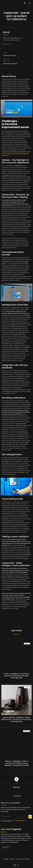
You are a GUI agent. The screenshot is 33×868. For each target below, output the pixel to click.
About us (12, 859)
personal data (19, 820)
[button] (26, 3)
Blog (22, 859)
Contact (6, 847)
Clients (18, 859)
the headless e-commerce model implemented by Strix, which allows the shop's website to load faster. (16, 153)
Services (6, 859)
